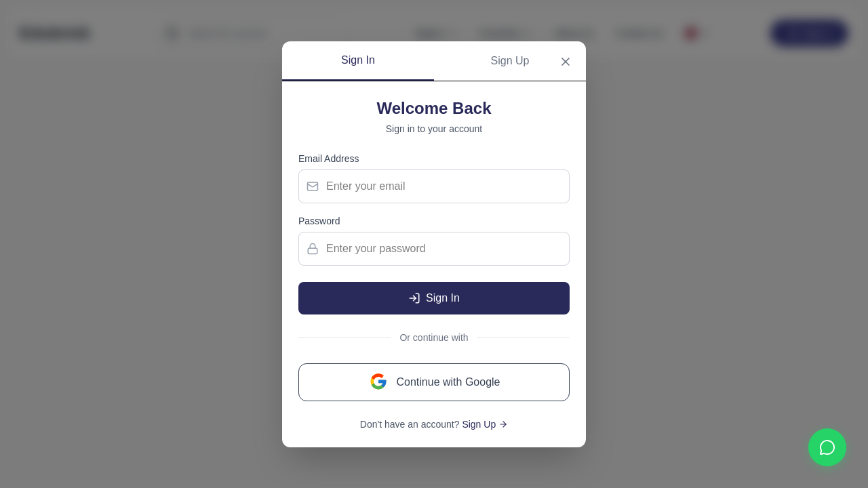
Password (319, 221)
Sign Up (510, 61)
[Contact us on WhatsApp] (827, 447)
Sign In (358, 60)
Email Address (329, 159)
